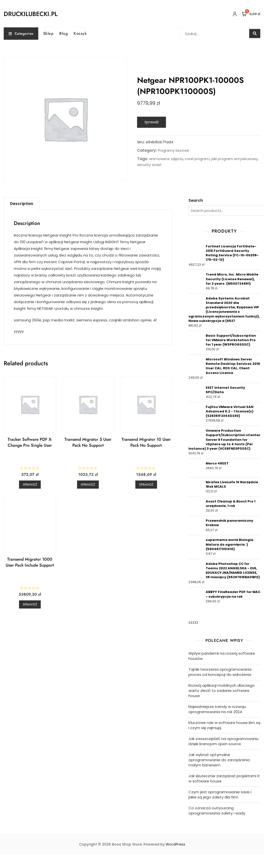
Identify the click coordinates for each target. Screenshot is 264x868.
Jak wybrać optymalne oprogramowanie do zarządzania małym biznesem (219, 760)
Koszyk (80, 33)
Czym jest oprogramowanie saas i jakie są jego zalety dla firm (220, 794)
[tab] (22, 204)
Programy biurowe (173, 150)
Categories (21, 34)
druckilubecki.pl (31, 14)
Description (22, 204)
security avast (149, 165)
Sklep (48, 33)
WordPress (175, 844)
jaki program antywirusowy (234, 159)
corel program (197, 159)
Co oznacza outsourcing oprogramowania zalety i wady (217, 811)
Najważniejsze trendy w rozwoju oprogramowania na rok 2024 (217, 709)
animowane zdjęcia (166, 159)
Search (196, 200)
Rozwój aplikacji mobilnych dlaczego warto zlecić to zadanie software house (222, 691)
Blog (63, 33)
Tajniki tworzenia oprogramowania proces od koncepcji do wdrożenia (220, 672)
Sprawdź (152, 122)
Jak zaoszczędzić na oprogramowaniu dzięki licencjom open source (223, 741)
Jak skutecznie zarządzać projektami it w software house (224, 778)
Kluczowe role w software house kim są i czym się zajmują (224, 725)
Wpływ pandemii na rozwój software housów (222, 656)
